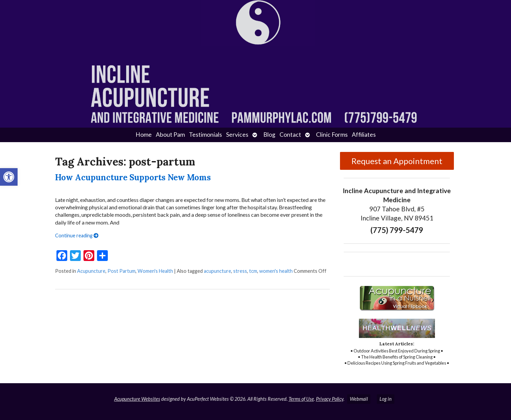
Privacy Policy (330, 399)
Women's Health (155, 271)
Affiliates (364, 135)
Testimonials (205, 135)
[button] (9, 177)
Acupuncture (91, 271)
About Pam (170, 135)
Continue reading (77, 235)
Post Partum (121, 271)
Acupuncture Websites (137, 399)
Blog (269, 135)
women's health (276, 271)
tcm (253, 271)
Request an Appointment (397, 161)
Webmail (359, 399)
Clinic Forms (332, 135)
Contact (290, 135)
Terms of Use (301, 399)
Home (144, 135)
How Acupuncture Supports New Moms (133, 177)
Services (237, 135)
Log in (386, 399)
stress (240, 271)
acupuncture (217, 271)
